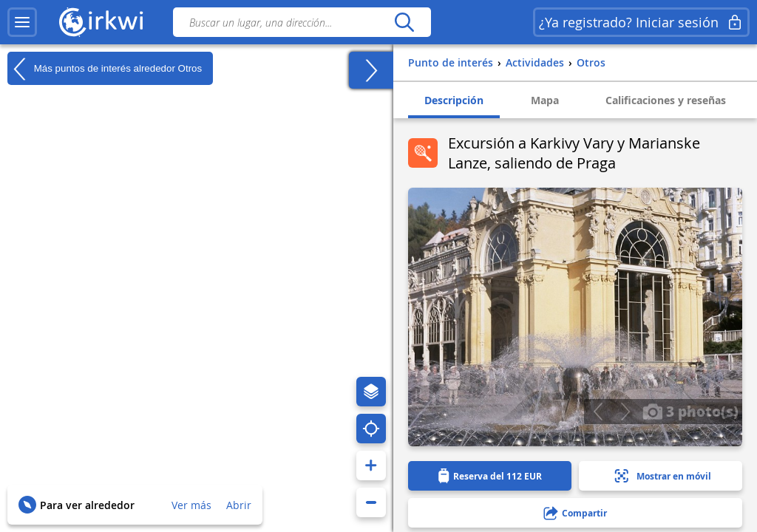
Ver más (191, 505)
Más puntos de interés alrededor (105, 69)
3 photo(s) (690, 411)
